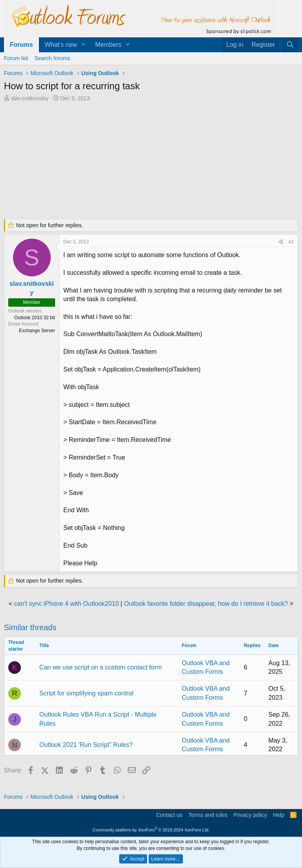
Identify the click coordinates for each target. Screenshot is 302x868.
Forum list (16, 58)
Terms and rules (208, 815)
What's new (61, 45)
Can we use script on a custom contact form (100, 667)
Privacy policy (250, 815)
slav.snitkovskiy (30, 98)
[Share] (281, 242)
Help (279, 815)
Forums (21, 45)
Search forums (52, 58)
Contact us (169, 815)
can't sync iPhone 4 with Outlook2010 (66, 604)
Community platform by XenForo (151, 830)
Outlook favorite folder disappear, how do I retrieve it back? (206, 604)
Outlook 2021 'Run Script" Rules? (86, 745)
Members (108, 45)
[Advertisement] (151, 161)
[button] (84, 45)
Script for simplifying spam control (86, 693)
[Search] (290, 45)
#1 (291, 242)
